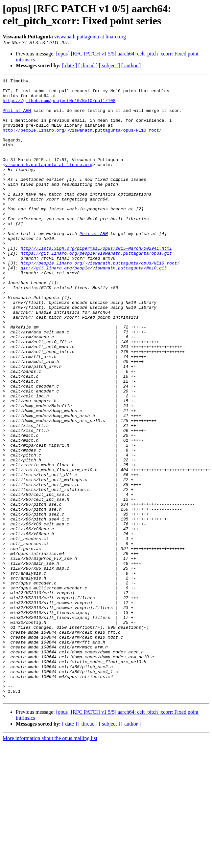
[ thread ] (88, 65)
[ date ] (70, 65)
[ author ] (131, 65)
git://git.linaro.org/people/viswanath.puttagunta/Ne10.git (94, 306)
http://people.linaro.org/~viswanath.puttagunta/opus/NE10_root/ (82, 141)
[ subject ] (109, 65)
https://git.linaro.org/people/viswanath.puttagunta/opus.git (96, 288)
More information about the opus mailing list (50, 862)
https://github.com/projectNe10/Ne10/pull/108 (59, 105)
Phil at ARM (17, 117)
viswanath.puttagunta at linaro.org (90, 37)
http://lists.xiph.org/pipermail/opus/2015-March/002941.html (96, 283)
